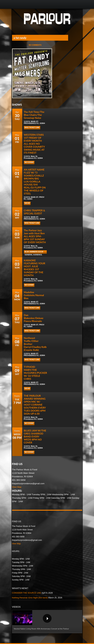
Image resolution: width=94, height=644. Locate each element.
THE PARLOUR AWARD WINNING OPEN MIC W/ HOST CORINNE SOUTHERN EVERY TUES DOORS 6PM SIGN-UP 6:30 (35, 405)
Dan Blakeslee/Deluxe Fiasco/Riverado (34, 318)
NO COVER (29, 162)
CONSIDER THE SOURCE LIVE (27, 593)
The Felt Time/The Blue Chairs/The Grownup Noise (34, 115)
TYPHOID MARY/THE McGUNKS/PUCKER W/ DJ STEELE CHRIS (35, 373)
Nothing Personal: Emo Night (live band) (30, 598)
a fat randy (20, 38)
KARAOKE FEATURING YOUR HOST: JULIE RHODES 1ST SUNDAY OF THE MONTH (35, 268)
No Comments (35, 45)
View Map (17, 487)
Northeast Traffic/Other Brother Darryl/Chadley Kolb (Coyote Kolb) (35, 344)
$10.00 (27, 203)
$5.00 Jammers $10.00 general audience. (34, 252)
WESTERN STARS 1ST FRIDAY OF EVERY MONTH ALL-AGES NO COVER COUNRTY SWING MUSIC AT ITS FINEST (34, 144)
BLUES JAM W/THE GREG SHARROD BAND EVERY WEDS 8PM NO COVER (35, 436)
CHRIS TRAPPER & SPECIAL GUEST (34, 212)
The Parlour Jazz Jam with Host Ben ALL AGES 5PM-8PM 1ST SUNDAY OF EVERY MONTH (35, 236)
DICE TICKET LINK (32, 127)
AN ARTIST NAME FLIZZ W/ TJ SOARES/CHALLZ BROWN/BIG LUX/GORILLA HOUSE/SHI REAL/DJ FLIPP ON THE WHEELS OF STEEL (35, 181)
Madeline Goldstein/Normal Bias (34, 295)
